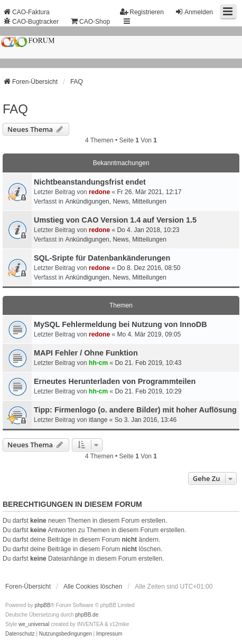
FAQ (15, 109)
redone (99, 192)
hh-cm (98, 363)
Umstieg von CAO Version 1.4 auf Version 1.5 (115, 220)
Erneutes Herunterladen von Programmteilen (115, 381)
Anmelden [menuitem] (194, 12)
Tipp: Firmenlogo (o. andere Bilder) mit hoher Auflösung (135, 410)
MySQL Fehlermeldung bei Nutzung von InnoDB (120, 324)
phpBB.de (87, 615)
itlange (98, 420)
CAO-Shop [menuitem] (90, 21)
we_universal (34, 624)
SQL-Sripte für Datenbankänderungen (102, 258)
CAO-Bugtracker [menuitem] (31, 21)
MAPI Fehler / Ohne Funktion (86, 353)
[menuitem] (20, 634)
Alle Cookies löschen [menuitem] (93, 587)
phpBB (43, 605)
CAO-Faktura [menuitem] (26, 12)
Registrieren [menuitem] (142, 12)
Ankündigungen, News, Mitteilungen (115, 201)
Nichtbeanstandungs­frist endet (90, 182)
